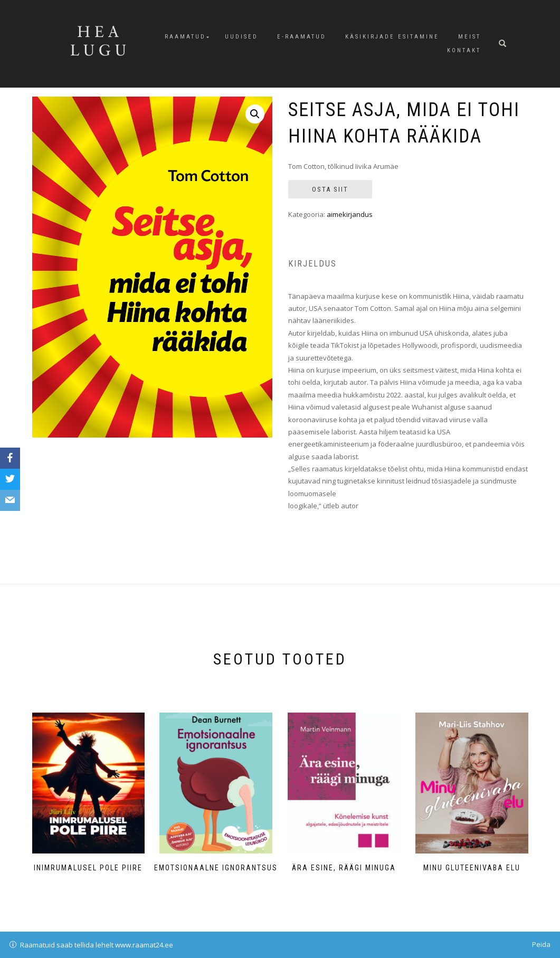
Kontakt (464, 50)
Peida (541, 944)
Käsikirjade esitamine (392, 37)
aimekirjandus (350, 214)
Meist (469, 37)
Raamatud (185, 37)
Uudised (241, 37)
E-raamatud (302, 37)
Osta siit (330, 189)
